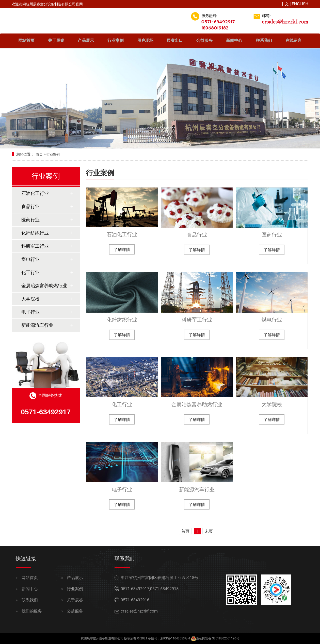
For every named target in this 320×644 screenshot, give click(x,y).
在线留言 (294, 41)
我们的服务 (32, 611)
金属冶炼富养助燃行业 (197, 405)
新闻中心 (234, 41)
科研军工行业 (197, 320)
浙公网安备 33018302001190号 (218, 639)
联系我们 (264, 41)
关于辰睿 (56, 41)
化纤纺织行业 (122, 320)
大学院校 (272, 405)
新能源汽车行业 (197, 490)
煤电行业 (272, 320)
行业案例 (116, 41)
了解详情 (122, 250)
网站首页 (26, 41)
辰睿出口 (175, 41)
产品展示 (86, 41)
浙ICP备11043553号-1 (175, 639)
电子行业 (122, 490)
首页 (40, 155)
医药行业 (272, 235)
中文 (285, 4)
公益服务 (204, 41)
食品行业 (197, 235)
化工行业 (122, 405)
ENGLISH (300, 4)
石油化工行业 (122, 235)
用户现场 (145, 41)
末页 (209, 531)
